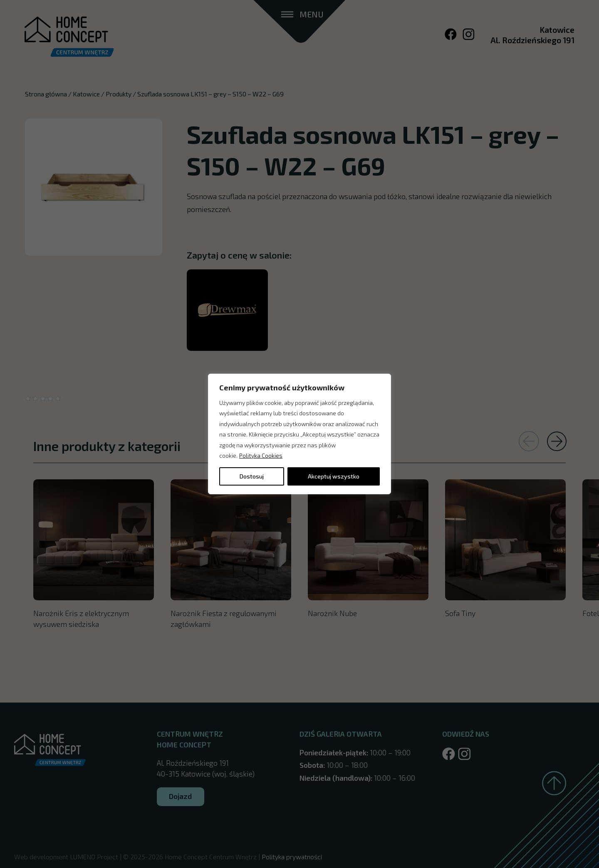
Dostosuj (252, 476)
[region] (299, 434)
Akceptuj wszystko (334, 476)
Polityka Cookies (261, 455)
